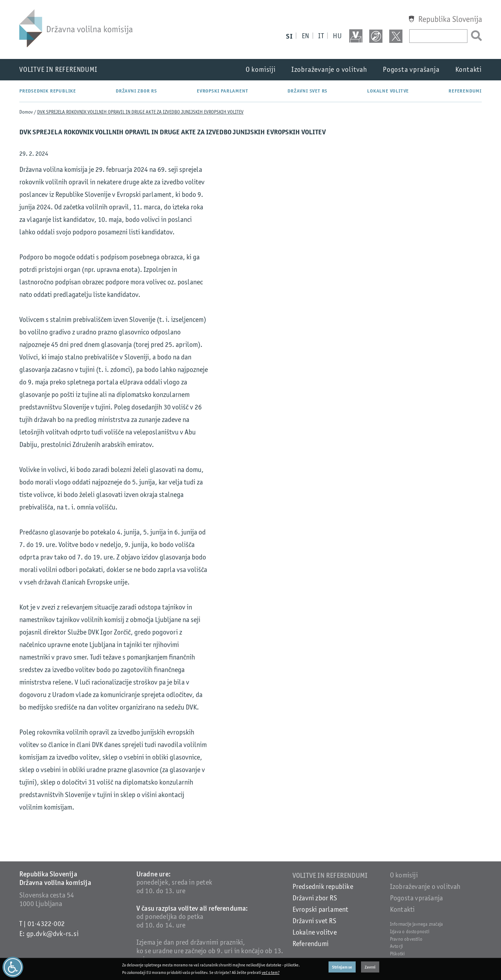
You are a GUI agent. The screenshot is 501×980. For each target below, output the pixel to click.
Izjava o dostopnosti (410, 932)
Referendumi (465, 91)
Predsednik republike (48, 91)
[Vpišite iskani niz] (438, 36)
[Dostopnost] (13, 967)
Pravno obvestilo (406, 939)
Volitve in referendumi (58, 69)
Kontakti (469, 69)
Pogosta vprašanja (411, 69)
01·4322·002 (46, 924)
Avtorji (396, 946)
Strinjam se (342, 967)
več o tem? (271, 972)
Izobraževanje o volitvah (329, 69)
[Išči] (475, 36)
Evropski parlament (222, 91)
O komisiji (261, 69)
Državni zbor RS (136, 91)
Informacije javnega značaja (416, 924)
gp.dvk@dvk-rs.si (52, 934)
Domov (26, 112)
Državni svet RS (307, 91)
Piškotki (397, 954)
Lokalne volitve (388, 91)
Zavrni (370, 967)
